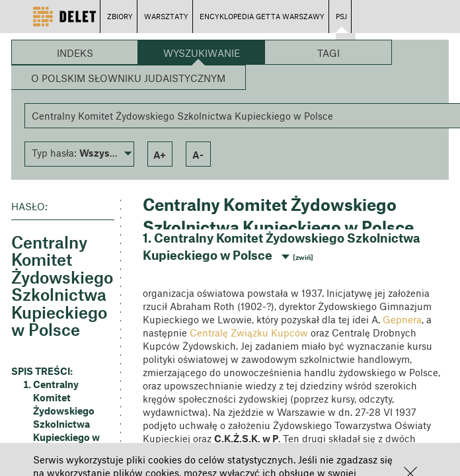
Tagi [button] (328, 53)
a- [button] (198, 155)
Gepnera (402, 319)
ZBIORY (120, 16)
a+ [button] (160, 155)
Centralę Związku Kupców (249, 333)
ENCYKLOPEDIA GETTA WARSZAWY (262, 16)
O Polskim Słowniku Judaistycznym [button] (128, 78)
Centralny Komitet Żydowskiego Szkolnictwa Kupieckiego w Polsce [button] (66, 417)
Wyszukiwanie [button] (202, 53)
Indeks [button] (75, 53)
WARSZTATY (166, 16)
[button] (79, 153)
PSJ (341, 16)
